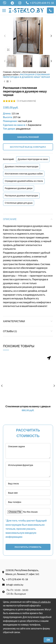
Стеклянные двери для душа (19, 203)
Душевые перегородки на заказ (33, 159)
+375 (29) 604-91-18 (40, 3)
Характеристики (14, 321)
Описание (10, 219)
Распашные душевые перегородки (21, 195)
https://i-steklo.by (41, 602)
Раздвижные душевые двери (19, 188)
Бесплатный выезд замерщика (28, 147)
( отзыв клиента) (26, 101)
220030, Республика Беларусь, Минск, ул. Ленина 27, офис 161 (21, 560)
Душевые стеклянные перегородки (22, 166)
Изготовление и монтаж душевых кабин (24, 173)
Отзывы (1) (10, 331)
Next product (10, 81)
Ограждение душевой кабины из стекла (24, 181)
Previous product (4, 81)
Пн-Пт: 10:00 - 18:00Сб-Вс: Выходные (15, 579)
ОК (48, 640)
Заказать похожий (28, 137)
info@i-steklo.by (13, 572)
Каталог (17, 72)
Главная (7, 72)
